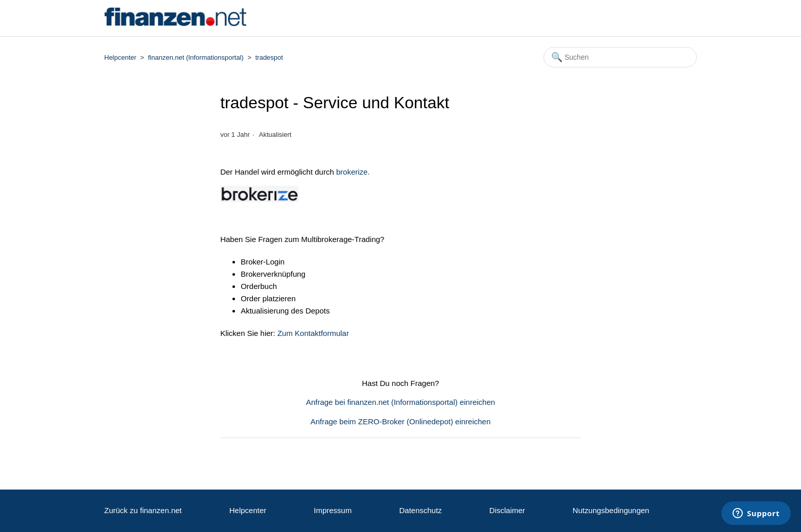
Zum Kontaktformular (313, 333)
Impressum (333, 510)
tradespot (269, 57)
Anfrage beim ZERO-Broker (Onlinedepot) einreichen (401, 421)
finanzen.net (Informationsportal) (196, 57)
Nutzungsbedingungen (611, 510)
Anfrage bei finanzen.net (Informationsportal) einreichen (400, 402)
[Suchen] (620, 57)
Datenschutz (420, 510)
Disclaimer (507, 510)
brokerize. (353, 172)
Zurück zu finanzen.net (143, 510)
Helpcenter (120, 57)
